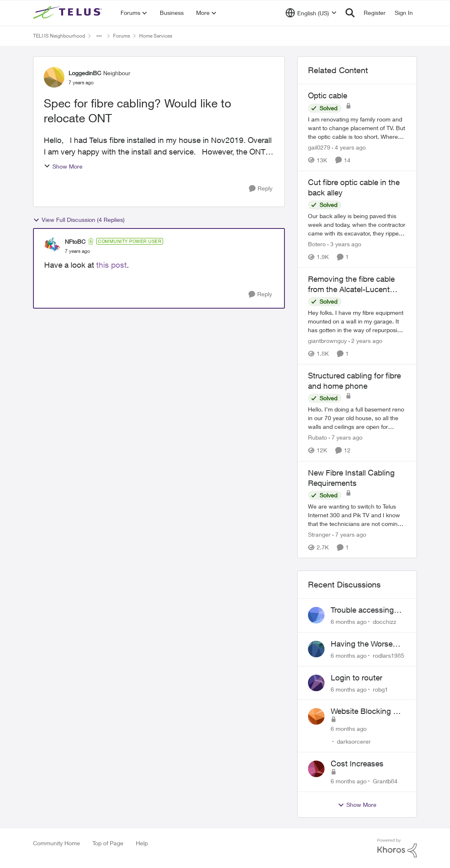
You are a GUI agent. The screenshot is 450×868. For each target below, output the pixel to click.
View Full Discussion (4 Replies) (79, 220)
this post (110, 265)
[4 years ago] (349, 147)
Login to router (356, 678)
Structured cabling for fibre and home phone (354, 381)
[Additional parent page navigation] (99, 36)
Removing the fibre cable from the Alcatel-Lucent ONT (351, 284)
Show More (63, 166)
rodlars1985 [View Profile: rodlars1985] (388, 655)
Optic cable (328, 95)
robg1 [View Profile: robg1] (380, 689)
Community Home (57, 843)
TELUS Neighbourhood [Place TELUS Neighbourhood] (59, 36)
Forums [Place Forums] (122, 36)
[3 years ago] (344, 244)
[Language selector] (311, 13)
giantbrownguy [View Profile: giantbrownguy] (327, 341)
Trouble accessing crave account (362, 610)
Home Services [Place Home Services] (156, 36)
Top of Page (108, 843)
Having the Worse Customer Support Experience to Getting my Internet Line (368, 644)
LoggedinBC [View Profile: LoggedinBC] (85, 73)
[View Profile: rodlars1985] (316, 649)
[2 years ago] (365, 341)
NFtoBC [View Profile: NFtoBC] (75, 241)
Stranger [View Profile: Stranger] (319, 534)
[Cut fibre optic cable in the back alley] (357, 225)
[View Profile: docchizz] (316, 615)
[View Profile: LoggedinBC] (54, 77)
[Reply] (261, 189)
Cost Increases (357, 763)
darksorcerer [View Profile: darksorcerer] (354, 741)
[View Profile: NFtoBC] (52, 246)
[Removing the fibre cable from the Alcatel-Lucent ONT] (357, 321)
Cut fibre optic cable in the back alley (354, 187)
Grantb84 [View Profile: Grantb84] (385, 781)
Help (142, 843)
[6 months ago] (349, 622)
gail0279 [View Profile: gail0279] (319, 147)
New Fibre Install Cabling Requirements (351, 478)
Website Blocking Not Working (368, 711)
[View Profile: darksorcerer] (316, 716)
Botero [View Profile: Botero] (317, 244)
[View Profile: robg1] (316, 683)
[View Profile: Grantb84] (316, 769)
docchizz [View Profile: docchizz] (385, 622)
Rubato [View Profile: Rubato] (317, 438)
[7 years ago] (346, 438)
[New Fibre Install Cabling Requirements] (357, 515)
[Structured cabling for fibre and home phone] (357, 418)
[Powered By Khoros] (397, 848)
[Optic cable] (357, 128)
